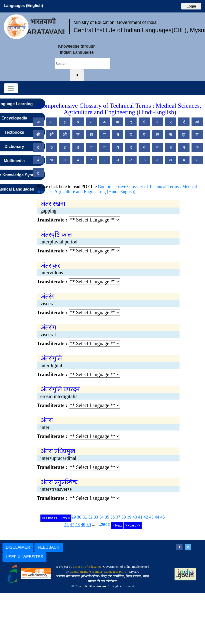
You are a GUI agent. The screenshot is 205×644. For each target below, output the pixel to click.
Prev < (65, 518)
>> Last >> (132, 526)
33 (96, 517)
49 (83, 525)
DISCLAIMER (18, 547)
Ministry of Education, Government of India (115, 22)
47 (72, 525)
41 (140, 517)
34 (101, 517)
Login (191, 6)
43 (151, 517)
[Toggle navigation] (11, 88)
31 (85, 517)
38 (124, 517)
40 (135, 517)
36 (113, 517)
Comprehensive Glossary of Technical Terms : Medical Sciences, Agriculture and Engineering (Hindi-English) (117, 189)
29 (74, 517)
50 (89, 525)
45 (163, 517)
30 (79, 517)
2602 (105, 525)
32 (90, 517)
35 (107, 517)
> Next (117, 526)
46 (66, 525)
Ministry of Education (87, 567)
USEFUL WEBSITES (24, 557)
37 (118, 517)
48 (78, 525)
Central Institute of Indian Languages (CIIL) (99, 572)
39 (129, 517)
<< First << (50, 518)
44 (157, 517)
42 (146, 517)
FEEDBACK (48, 547)
